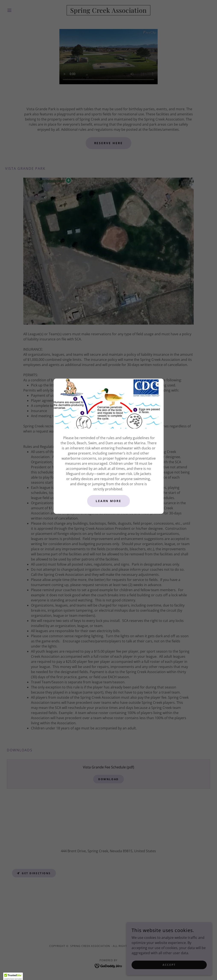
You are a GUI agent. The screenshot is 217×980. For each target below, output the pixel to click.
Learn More (109, 501)
